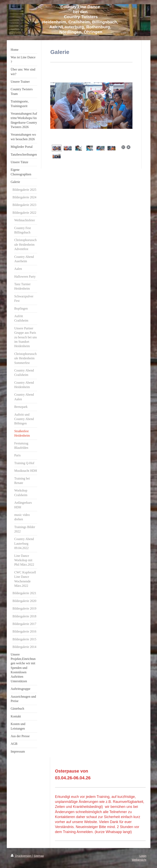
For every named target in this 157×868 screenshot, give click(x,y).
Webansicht (139, 860)
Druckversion (21, 856)
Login (143, 856)
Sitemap (39, 856)
